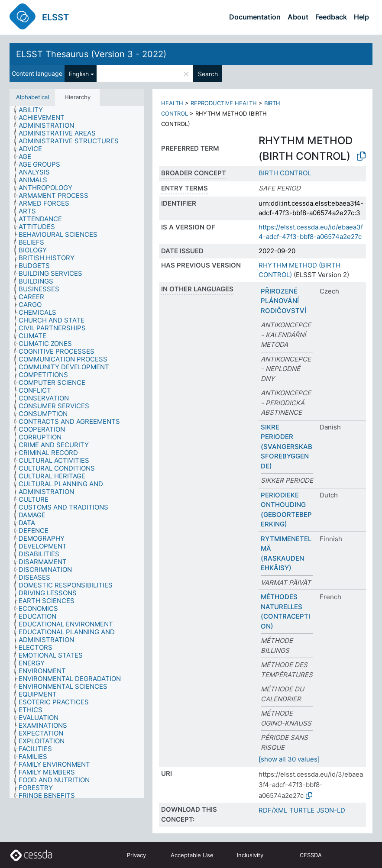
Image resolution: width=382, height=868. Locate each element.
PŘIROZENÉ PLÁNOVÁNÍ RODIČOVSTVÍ (283, 301)
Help (361, 17)
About (298, 17)
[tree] (77, 452)
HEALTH (172, 103)
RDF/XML (273, 810)
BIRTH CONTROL (285, 173)
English (79, 74)
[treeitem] (34, 110)
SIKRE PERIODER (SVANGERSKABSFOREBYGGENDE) (286, 447)
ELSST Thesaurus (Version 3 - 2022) (91, 54)
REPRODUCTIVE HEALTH (224, 103)
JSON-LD (331, 810)
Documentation (255, 17)
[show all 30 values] (289, 759)
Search (208, 74)
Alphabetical (32, 97)
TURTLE (302, 810)
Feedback (331, 17)
